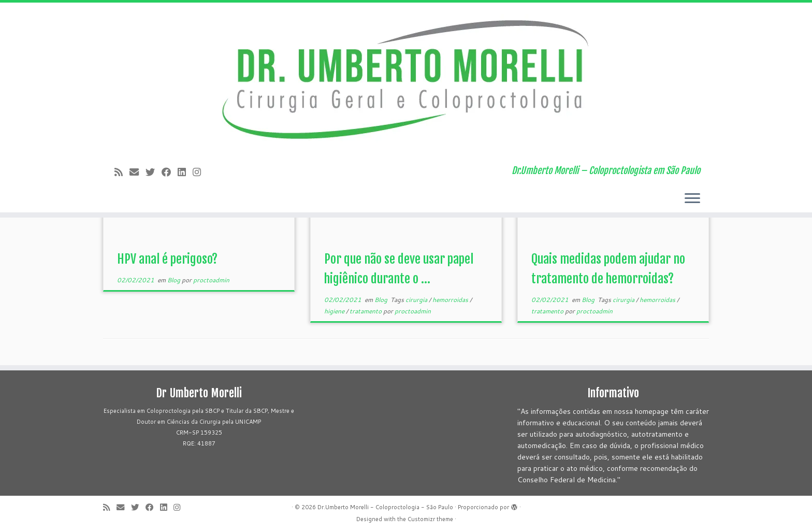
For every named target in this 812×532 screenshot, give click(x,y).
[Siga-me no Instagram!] (200, 172)
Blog (175, 280)
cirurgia (417, 300)
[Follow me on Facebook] (170, 172)
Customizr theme (430, 519)
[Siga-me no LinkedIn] (185, 172)
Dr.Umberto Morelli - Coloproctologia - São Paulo (385, 507)
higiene (335, 311)
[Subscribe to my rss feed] (122, 172)
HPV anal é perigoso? (167, 259)
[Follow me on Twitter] (154, 172)
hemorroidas (451, 300)
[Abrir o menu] (692, 199)
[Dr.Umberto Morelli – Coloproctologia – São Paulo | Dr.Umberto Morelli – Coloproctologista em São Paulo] (406, 80)
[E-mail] (137, 172)
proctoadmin (211, 280)
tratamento (366, 311)
